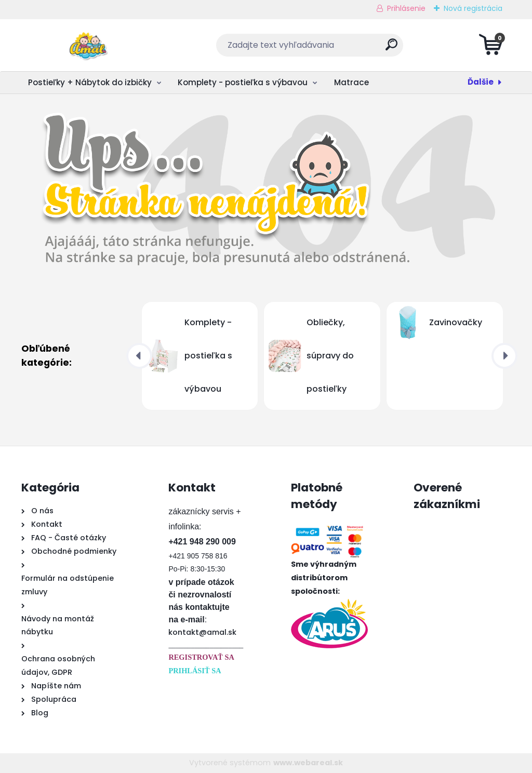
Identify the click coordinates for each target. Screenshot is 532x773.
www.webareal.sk (308, 763)
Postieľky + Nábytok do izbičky (90, 82)
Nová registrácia (473, 8)
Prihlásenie (406, 8)
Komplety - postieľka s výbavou (243, 82)
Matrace (351, 82)
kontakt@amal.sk (202, 632)
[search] (391, 49)
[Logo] (85, 45)
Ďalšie (481, 82)
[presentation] (139, 356)
